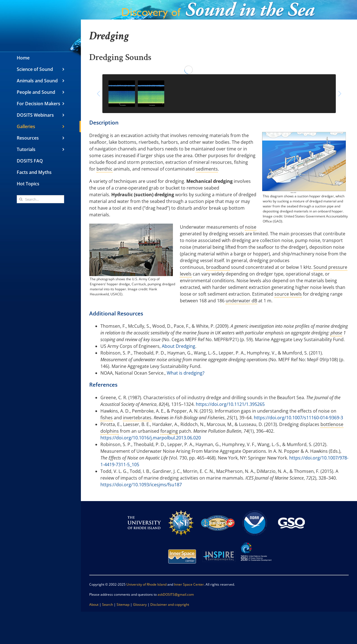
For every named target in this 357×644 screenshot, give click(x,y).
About (94, 605)
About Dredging (178, 346)
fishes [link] (107, 418)
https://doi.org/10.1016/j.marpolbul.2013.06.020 (151, 438)
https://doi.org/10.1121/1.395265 (230, 404)
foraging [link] (169, 431)
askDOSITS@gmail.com (176, 594)
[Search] (21, 199)
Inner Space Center (189, 584)
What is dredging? (186, 373)
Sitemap (123, 605)
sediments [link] (207, 169)
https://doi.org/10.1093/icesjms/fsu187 (141, 485)
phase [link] (336, 333)
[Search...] (40, 199)
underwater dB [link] (241, 301)
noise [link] (251, 227)
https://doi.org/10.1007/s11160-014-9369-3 (298, 418)
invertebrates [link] (137, 418)
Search (108, 605)
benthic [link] (104, 169)
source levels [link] (288, 294)
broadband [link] (218, 267)
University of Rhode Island (146, 584)
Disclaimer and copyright (170, 605)
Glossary (140, 605)
